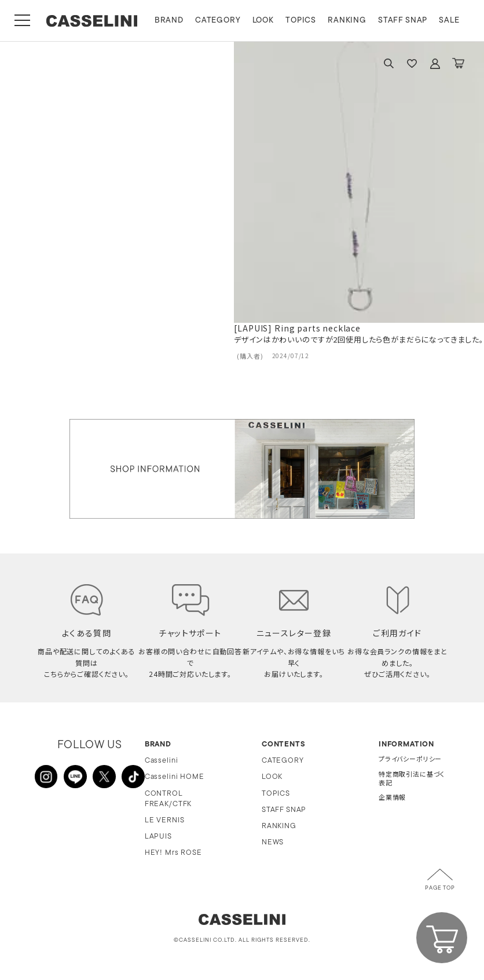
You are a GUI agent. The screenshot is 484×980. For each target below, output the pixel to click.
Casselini (162, 761)
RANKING (348, 21)
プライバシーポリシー (410, 760)
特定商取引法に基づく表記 (412, 779)
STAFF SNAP (404, 21)
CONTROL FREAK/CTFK (168, 799)
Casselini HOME (175, 777)
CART (458, 63)
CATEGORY (219, 21)
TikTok (133, 777)
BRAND (170, 21)
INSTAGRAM (46, 777)
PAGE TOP (440, 889)
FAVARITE (412, 63)
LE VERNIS (165, 820)
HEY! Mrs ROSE (173, 853)
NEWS (273, 842)
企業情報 (392, 798)
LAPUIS (158, 837)
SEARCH (388, 63)
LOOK (264, 21)
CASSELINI (92, 21)
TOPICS (302, 21)
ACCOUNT (435, 63)
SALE (451, 21)
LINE (75, 777)
